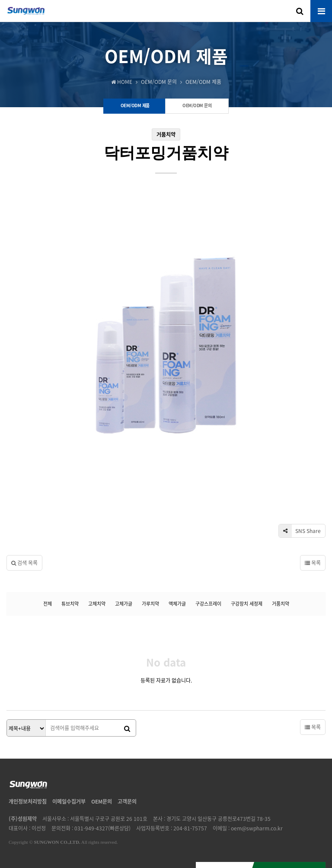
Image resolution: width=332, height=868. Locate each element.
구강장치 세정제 (247, 544)
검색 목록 (24, 503)
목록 (313, 503)
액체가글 (177, 544)
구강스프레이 (208, 544)
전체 (48, 544)
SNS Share (300, 471)
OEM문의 (102, 742)
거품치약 (281, 544)
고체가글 (124, 544)
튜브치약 (70, 544)
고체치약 (97, 544)
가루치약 (150, 544)
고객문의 (127, 742)
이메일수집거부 (69, 742)
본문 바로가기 (0, 0)
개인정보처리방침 (28, 742)
